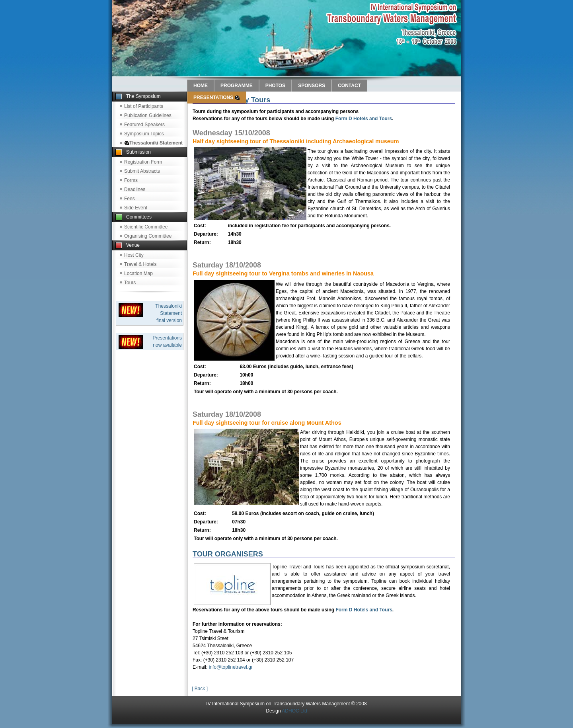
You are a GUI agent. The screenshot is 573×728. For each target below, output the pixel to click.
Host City (134, 255)
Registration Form (143, 162)
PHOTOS (275, 86)
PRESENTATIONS (217, 98)
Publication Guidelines (148, 115)
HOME (201, 86)
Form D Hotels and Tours (364, 119)
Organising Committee (148, 236)
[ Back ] (200, 689)
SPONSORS (312, 86)
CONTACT (349, 86)
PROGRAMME (237, 86)
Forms (131, 180)
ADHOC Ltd (294, 711)
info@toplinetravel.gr (231, 667)
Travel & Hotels (140, 264)
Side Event (136, 208)
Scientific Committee (146, 227)
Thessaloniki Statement (153, 143)
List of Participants (144, 106)
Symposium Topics (144, 134)
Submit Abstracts (142, 171)
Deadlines (135, 189)
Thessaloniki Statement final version (169, 313)
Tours (130, 283)
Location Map (138, 273)
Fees (130, 199)
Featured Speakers (144, 125)
